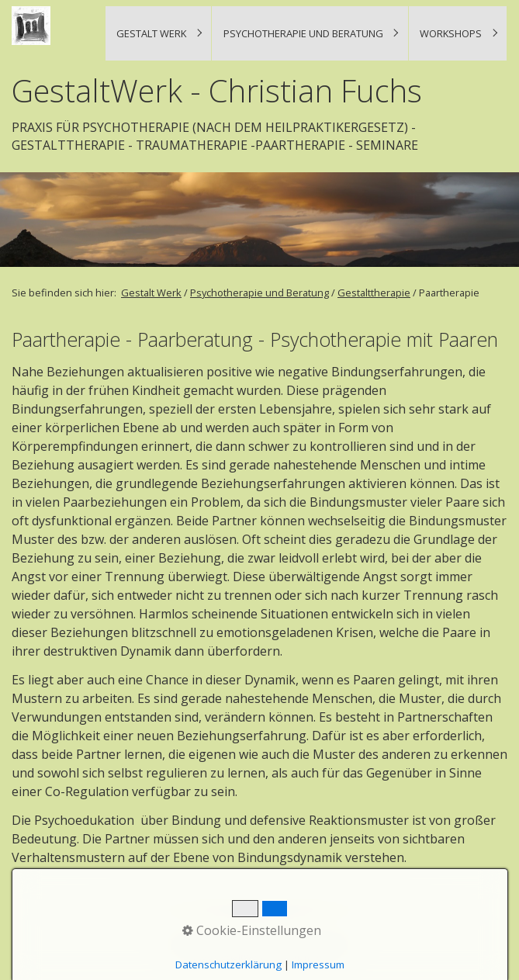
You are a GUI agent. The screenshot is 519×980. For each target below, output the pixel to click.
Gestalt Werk (151, 33)
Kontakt (215, 943)
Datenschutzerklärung (317, 943)
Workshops (451, 33)
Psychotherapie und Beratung (303, 33)
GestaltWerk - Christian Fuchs (217, 91)
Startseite (180, 943)
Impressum (254, 943)
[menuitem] (158, 33)
